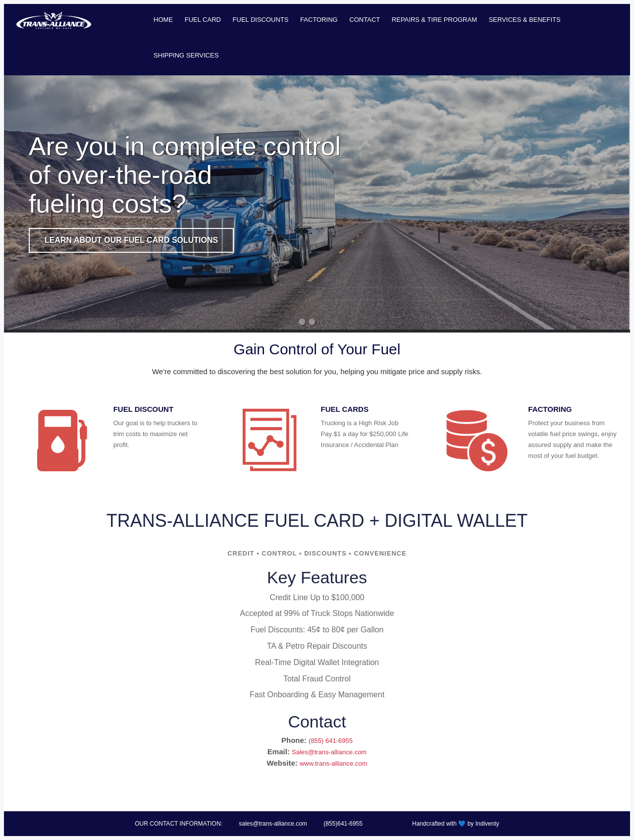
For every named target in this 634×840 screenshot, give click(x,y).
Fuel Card (203, 20)
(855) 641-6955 (331, 741)
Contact (365, 20)
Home (163, 20)
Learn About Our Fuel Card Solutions (131, 240)
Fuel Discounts (261, 20)
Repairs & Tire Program (434, 20)
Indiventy (487, 824)
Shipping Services (186, 55)
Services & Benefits (525, 20)
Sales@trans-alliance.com (329, 752)
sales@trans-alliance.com (273, 824)
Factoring (319, 20)
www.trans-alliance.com (334, 763)
